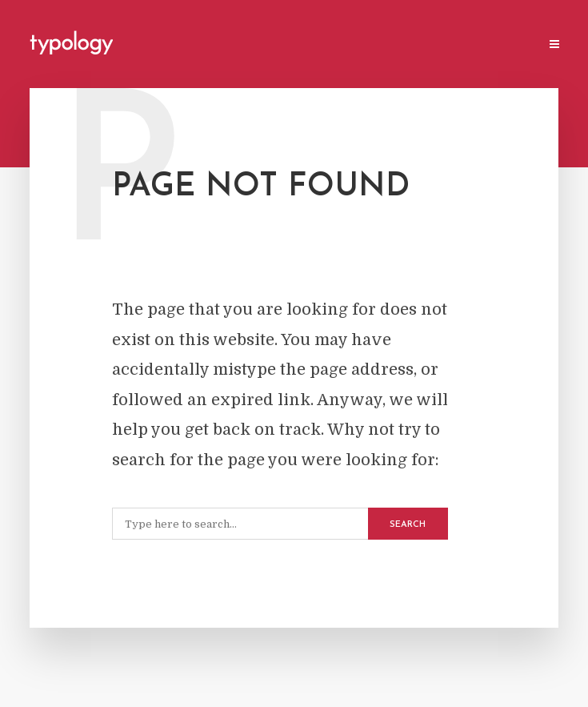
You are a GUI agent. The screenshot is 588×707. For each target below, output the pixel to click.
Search (408, 525)
